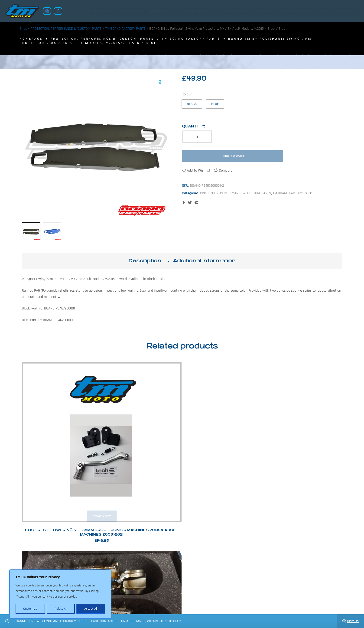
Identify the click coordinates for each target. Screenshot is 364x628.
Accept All (91, 609)
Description (145, 261)
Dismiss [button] (353, 621)
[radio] (192, 104)
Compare (226, 171)
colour (187, 94)
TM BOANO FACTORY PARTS (125, 29)
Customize (30, 609)
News (153, 605)
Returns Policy (112, 605)
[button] (160, 82)
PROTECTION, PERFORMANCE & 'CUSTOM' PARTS (66, 29)
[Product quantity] (197, 137)
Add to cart (234, 156)
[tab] (145, 261)
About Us (137, 605)
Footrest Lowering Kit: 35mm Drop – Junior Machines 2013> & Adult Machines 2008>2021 (59, 449)
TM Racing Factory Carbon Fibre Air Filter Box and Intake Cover (305, 449)
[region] (60, 594)
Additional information (204, 261)
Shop (23, 29)
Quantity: (193, 126)
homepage (31, 39)
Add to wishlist (199, 171)
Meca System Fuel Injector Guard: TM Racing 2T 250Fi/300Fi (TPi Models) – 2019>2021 (223, 449)
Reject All (61, 609)
